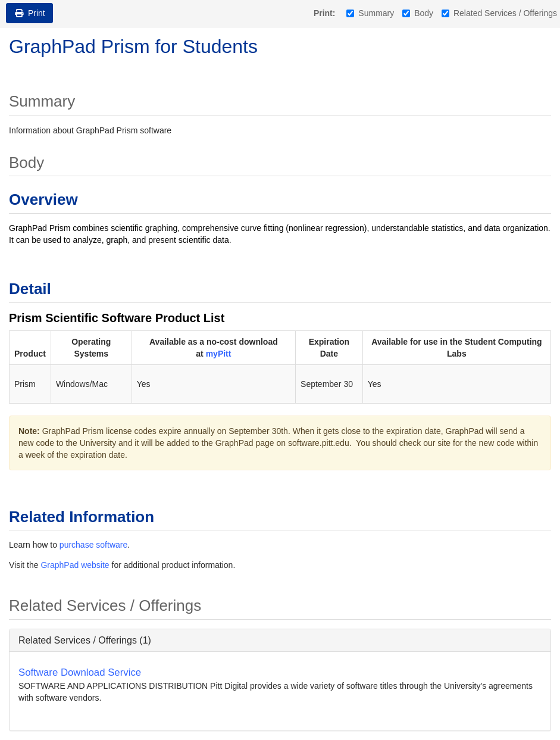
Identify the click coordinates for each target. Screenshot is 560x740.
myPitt (219, 354)
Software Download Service (80, 672)
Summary (370, 13)
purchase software (93, 545)
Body (418, 13)
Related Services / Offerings (499, 13)
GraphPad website (75, 565)
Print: (325, 13)
